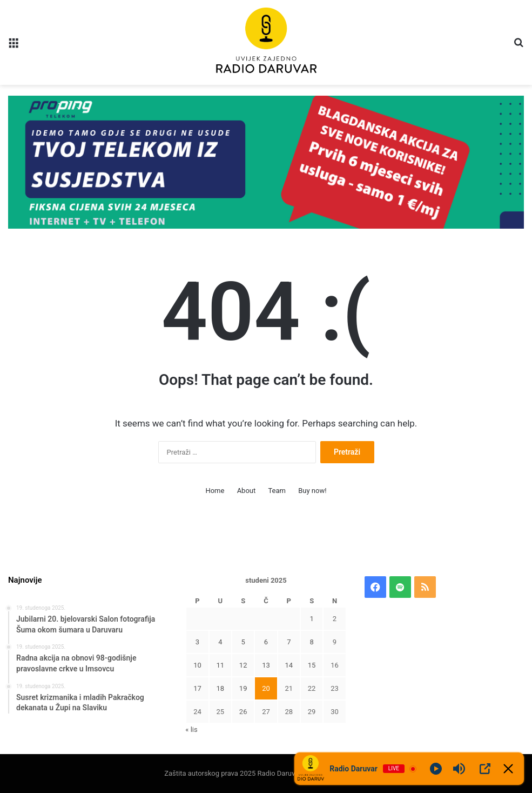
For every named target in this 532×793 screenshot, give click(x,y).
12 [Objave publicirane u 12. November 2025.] (243, 665)
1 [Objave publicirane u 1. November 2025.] (311, 619)
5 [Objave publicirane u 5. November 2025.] (243, 642)
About (247, 491)
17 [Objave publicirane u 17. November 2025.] (197, 688)
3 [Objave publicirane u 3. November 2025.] (197, 642)
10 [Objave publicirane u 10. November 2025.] (197, 665)
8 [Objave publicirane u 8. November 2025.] (311, 642)
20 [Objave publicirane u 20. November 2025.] (266, 688)
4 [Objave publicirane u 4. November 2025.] (220, 642)
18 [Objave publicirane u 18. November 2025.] (221, 688)
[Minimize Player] (508, 769)
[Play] (436, 769)
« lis (191, 729)
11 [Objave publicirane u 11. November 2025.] (221, 665)
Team (277, 491)
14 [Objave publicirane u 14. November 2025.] (289, 665)
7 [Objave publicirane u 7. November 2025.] (289, 642)
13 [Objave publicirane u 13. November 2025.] (266, 665)
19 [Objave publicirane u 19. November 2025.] (243, 688)
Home (215, 491)
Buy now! (312, 491)
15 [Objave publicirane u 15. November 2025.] (312, 665)
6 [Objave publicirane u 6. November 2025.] (266, 642)
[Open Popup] (485, 769)
